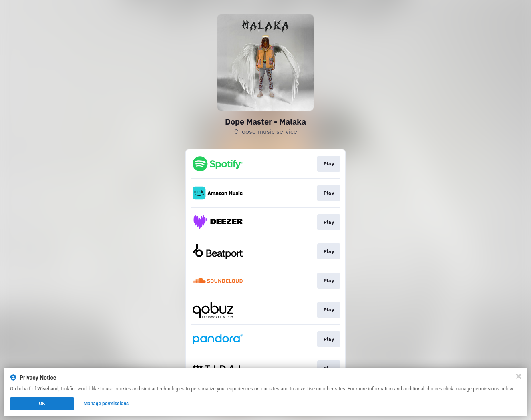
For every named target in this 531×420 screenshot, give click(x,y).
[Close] (519, 376)
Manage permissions (106, 404)
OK (42, 404)
